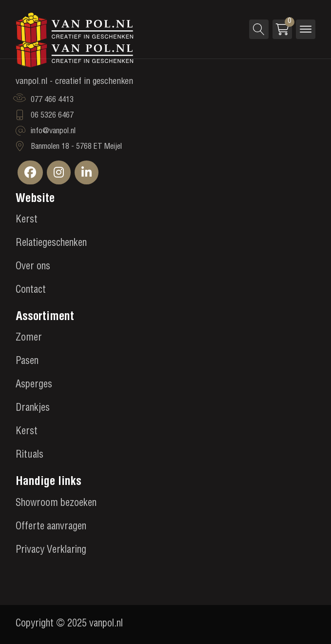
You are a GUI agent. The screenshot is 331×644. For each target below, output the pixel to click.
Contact (31, 291)
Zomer (29, 339)
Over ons (33, 267)
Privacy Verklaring (51, 551)
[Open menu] (306, 29)
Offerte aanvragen (51, 527)
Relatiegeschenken (51, 244)
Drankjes (33, 409)
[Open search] (259, 29)
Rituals (29, 456)
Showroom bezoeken (56, 504)
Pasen (27, 362)
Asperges (34, 385)
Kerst (27, 221)
